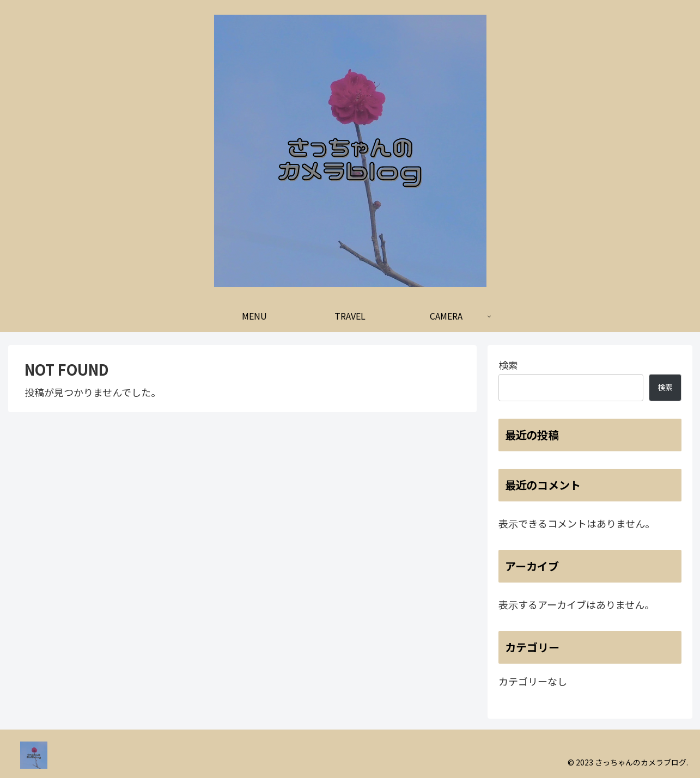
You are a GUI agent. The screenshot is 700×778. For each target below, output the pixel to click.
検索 (508, 365)
